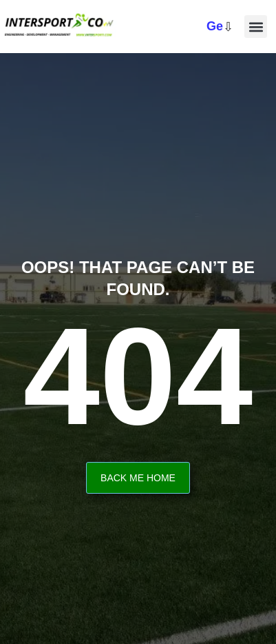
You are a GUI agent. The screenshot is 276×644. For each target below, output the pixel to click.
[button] (256, 27)
